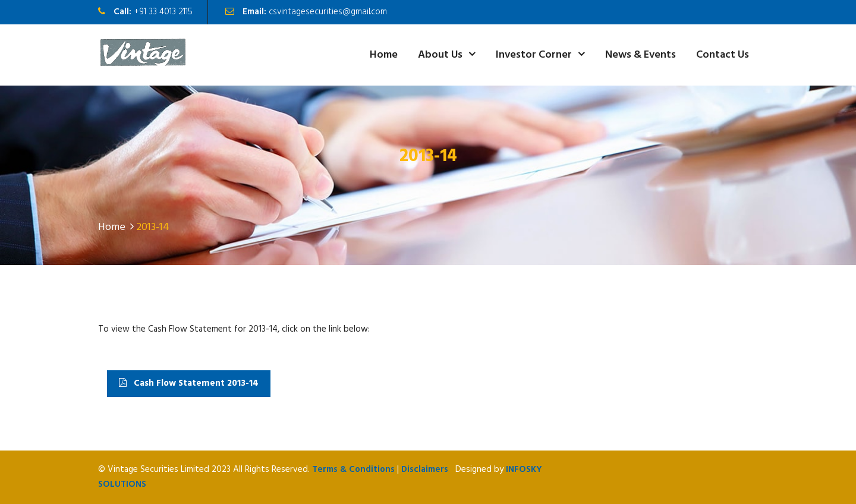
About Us (440, 55)
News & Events (641, 55)
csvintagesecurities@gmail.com (328, 12)
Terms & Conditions (353, 470)
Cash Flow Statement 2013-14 (189, 383)
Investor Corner (534, 55)
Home (384, 55)
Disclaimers (425, 470)
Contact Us (723, 55)
